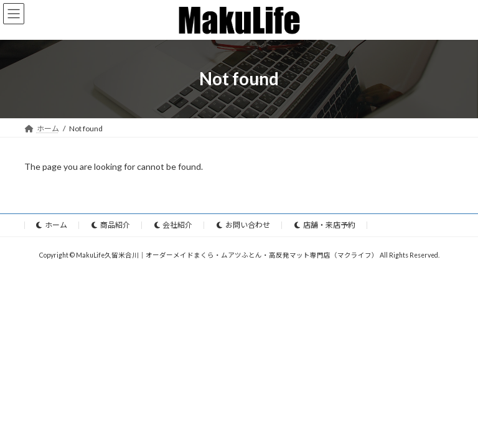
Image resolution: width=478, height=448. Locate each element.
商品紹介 (111, 225)
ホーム (52, 225)
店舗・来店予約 (325, 225)
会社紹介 (174, 225)
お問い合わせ (243, 225)
